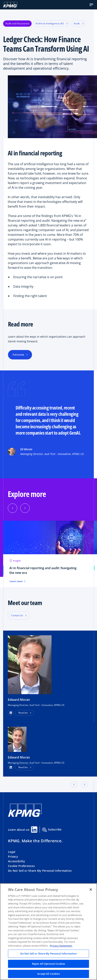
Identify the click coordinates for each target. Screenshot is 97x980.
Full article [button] (18, 355)
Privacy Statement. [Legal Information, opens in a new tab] (61, 946)
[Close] (91, 890)
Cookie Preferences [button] (21, 866)
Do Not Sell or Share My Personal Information (40, 871)
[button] (91, 5)
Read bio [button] (23, 713)
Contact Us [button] (17, 615)
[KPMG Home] (10, 5)
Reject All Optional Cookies (49, 964)
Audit (79, 23)
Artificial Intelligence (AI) (52, 23)
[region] (48, 932)
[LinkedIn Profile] (11, 767)
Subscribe (52, 830)
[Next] (25, 508)
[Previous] (12, 508)
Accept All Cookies (48, 974)
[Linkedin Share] (34, 830)
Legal (12, 852)
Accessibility (17, 861)
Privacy (13, 856)
